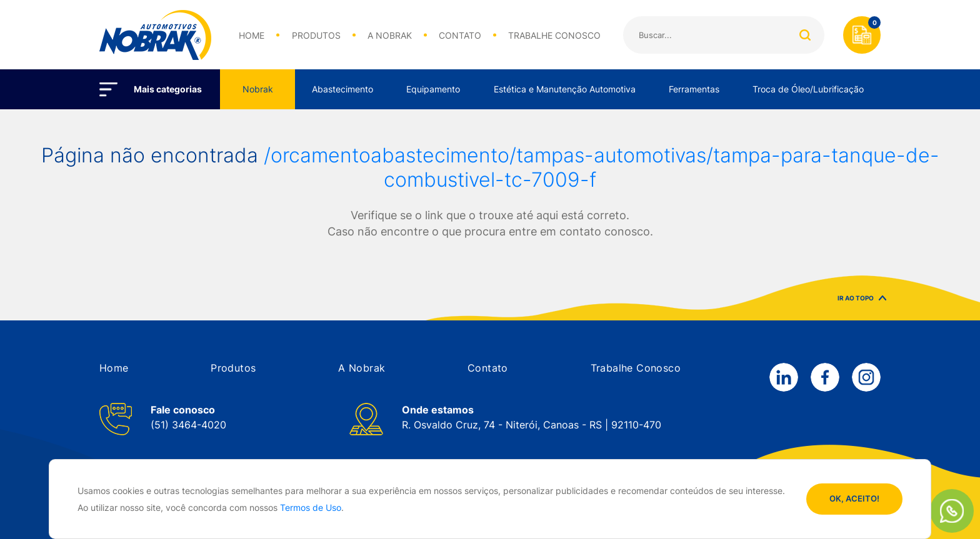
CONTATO (460, 36)
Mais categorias (168, 89)
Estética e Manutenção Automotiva (565, 89)
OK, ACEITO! (854, 498)
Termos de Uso (311, 507)
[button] (114, 368)
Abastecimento (342, 89)
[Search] (724, 35)
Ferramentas (694, 89)
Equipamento (433, 89)
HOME (252, 36)
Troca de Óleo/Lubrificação (808, 89)
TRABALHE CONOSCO (554, 36)
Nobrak (258, 89)
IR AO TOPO (862, 304)
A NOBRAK (390, 36)
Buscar (805, 35)
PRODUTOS (316, 36)
